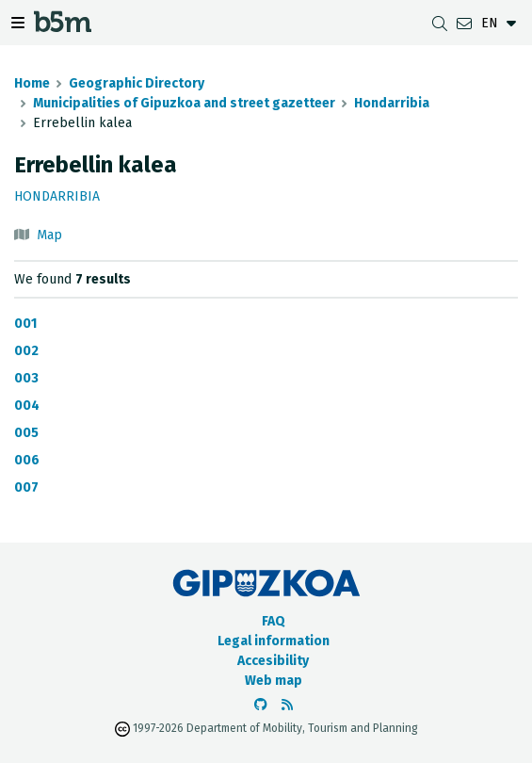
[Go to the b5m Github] (261, 705)
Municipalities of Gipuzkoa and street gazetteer (184, 103)
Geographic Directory (137, 83)
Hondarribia (392, 103)
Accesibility (273, 661)
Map (49, 235)
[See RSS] (287, 705)
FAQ (274, 621)
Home (32, 83)
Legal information (274, 641)
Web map (274, 681)
